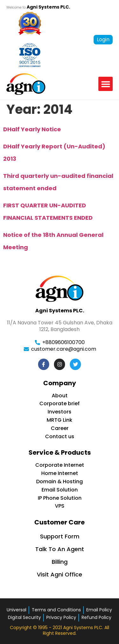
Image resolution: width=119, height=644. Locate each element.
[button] (106, 84)
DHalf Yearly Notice (32, 129)
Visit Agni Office (60, 574)
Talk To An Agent (60, 549)
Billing (60, 562)
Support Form (60, 536)
